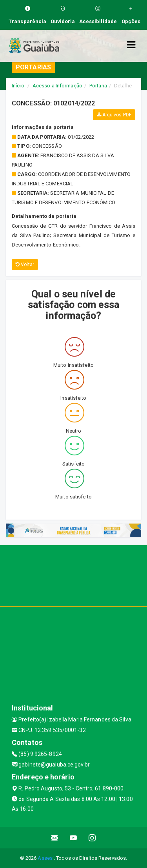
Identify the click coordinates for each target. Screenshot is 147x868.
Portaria (98, 86)
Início (18, 86)
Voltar (25, 265)
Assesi (46, 858)
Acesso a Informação (57, 86)
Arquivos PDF (114, 115)
